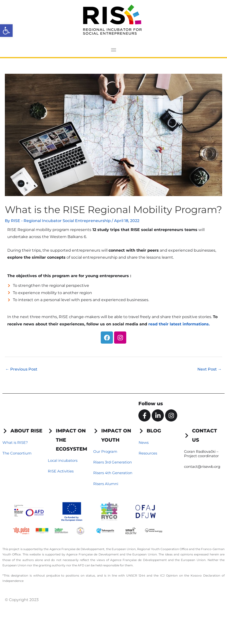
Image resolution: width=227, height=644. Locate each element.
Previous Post (21, 369)
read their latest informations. (179, 324)
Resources (148, 453)
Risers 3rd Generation (113, 462)
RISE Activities (61, 471)
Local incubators (63, 460)
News (144, 442)
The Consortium (17, 453)
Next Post (210, 369)
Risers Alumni (106, 484)
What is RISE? (15, 442)
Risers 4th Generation (113, 473)
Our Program (105, 451)
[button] (6, 31)
